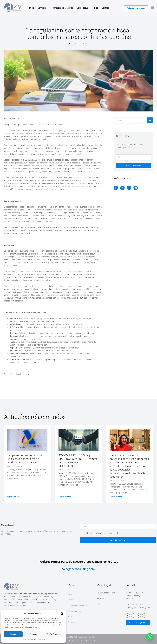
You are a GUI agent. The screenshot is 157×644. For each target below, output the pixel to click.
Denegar (33, 634)
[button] (62, 613)
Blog (96, 8)
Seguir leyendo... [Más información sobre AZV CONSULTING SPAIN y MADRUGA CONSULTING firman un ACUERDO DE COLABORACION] (65, 497)
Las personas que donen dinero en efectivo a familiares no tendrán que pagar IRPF (26, 459)
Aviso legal (41, 639)
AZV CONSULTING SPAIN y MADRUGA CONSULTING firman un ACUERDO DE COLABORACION (78, 461)
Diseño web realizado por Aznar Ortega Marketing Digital (79, 641)
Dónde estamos (84, 8)
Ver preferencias (54, 634)
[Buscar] (150, 120)
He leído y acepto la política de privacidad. (100, 533)
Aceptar (13, 634)
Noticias (85, 43)
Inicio (32, 8)
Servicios (43, 8)
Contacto (106, 8)
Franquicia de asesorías (63, 8)
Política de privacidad (29, 639)
